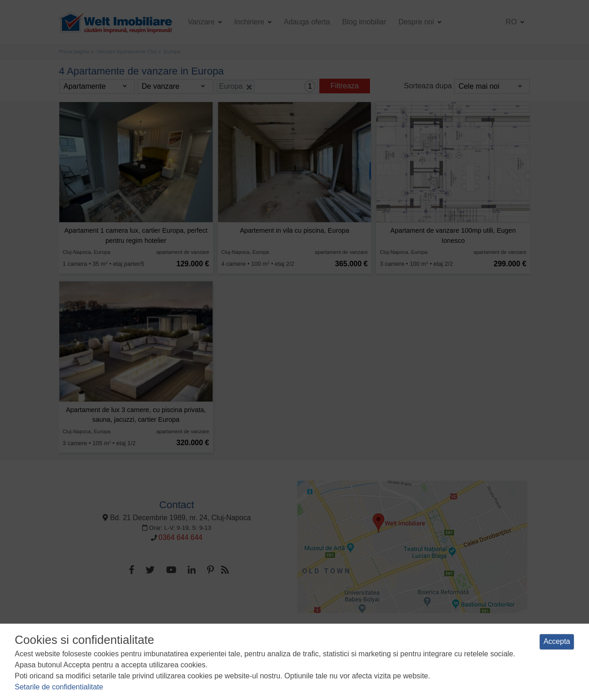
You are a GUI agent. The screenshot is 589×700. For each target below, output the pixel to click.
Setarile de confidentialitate (59, 687)
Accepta (557, 641)
